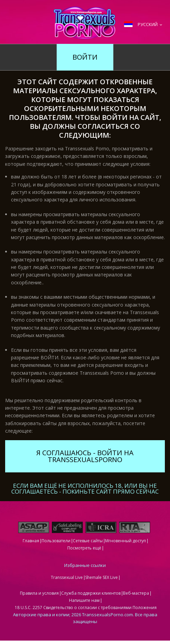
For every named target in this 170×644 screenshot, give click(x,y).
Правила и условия (39, 593)
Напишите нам (84, 600)
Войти (85, 57)
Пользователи (56, 541)
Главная (31, 541)
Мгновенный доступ (126, 541)
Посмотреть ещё (84, 548)
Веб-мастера (136, 593)
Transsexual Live (67, 577)
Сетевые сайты (88, 541)
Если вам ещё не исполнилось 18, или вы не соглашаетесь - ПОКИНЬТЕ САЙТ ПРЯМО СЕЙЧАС (85, 488)
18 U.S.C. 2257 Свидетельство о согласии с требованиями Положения (86, 608)
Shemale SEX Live (101, 577)
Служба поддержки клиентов (91, 593)
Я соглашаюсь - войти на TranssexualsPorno (85, 456)
